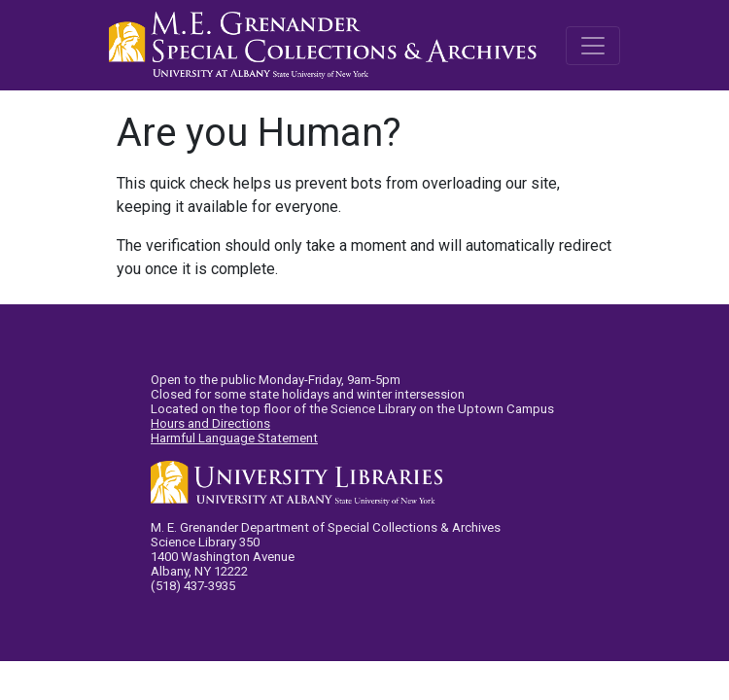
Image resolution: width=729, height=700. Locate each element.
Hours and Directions (210, 423)
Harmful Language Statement (234, 438)
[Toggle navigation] (593, 46)
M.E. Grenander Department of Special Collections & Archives (328, 46)
